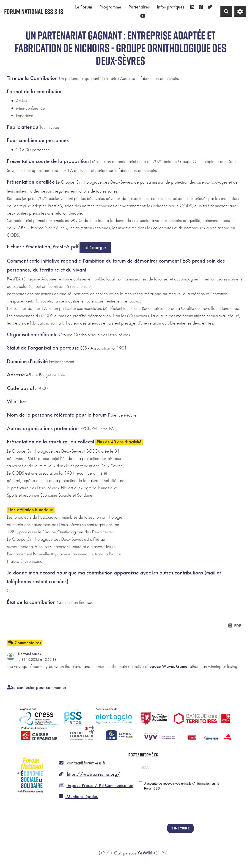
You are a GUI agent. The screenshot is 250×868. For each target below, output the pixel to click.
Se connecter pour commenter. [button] (37, 687)
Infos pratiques (171, 7)
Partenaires (139, 7)
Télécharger (95, 247)
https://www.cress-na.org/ (90, 774)
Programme (110, 7)
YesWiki (145, 853)
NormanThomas (29, 654)
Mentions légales (78, 796)
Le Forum (84, 7)
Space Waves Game (168, 666)
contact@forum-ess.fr (82, 763)
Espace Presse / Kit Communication (96, 785)
